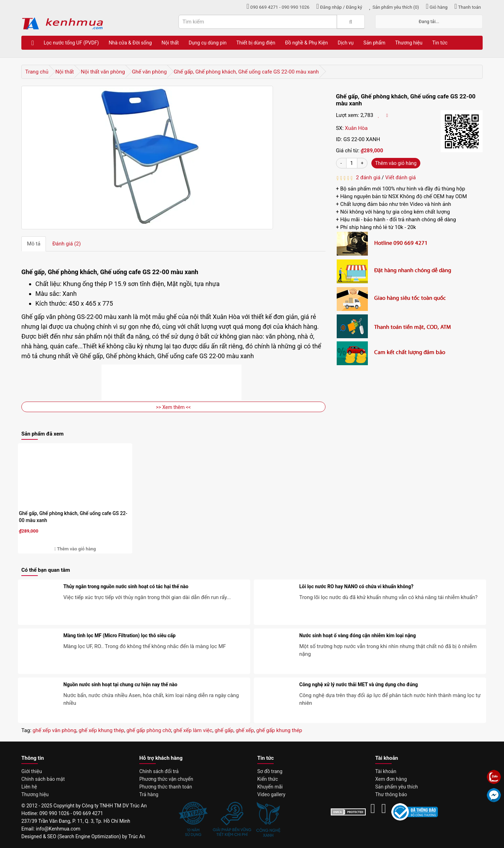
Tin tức (440, 43)
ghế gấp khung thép (279, 730)
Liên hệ (29, 787)
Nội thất (170, 43)
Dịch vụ (346, 43)
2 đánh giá (367, 178)
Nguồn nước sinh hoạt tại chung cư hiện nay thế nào (120, 684)
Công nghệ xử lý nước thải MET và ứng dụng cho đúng (359, 684)
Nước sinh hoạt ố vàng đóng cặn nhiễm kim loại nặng (358, 635)
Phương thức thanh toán (166, 787)
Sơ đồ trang (270, 771)
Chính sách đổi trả (159, 771)
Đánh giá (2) (66, 244)
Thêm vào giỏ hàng (396, 163)
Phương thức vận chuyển (166, 779)
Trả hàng (149, 794)
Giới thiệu (32, 771)
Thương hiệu (409, 43)
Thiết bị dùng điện (256, 43)
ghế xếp (245, 730)
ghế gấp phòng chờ (149, 730)
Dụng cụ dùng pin (208, 43)
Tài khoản (386, 771)
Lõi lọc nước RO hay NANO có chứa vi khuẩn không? (356, 586)
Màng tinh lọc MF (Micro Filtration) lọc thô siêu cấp (120, 635)
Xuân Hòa (356, 128)
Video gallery (271, 794)
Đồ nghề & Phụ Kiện (306, 43)
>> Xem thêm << (174, 407)
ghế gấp (224, 730)
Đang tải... (429, 22)
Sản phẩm (374, 43)
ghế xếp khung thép (101, 730)
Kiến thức (268, 779)
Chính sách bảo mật (43, 779)
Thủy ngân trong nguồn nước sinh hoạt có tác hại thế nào (126, 586)
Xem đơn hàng (391, 779)
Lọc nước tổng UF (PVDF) (71, 43)
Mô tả (34, 244)
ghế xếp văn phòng (54, 730)
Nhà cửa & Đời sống (130, 43)
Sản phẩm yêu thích (397, 787)
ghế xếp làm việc (193, 730)
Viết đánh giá (401, 178)
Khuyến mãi (270, 787)
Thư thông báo (391, 794)
